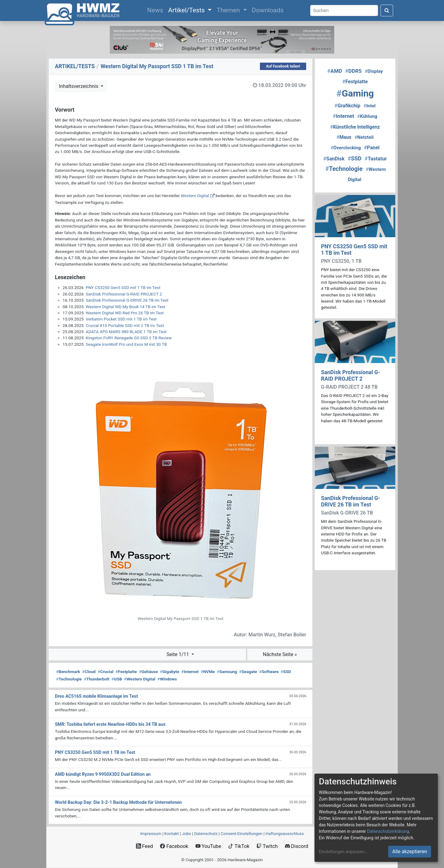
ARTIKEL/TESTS (75, 66)
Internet (190, 672)
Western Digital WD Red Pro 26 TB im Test (125, 313)
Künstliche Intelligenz (355, 127)
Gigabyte (170, 672)
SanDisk (334, 159)
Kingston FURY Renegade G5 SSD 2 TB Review (129, 338)
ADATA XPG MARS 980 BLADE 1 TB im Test (126, 332)
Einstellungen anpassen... (343, 852)
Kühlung (367, 116)
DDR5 (353, 71)
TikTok (239, 846)
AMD (335, 71)
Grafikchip (347, 106)
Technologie (69, 679)
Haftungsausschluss (285, 833)
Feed (144, 846)
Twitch (267, 846)
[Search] (344, 11)
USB (117, 679)
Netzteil (364, 137)
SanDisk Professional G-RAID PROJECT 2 (124, 294)
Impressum (151, 833)
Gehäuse (149, 672)
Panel (372, 148)
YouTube (208, 846)
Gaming (355, 93)
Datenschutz (206, 833)
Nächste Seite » (280, 654)
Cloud (89, 672)
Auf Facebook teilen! (283, 66)
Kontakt (172, 833)
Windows (167, 679)
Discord (297, 846)
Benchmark (68, 672)
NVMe (208, 672)
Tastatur (376, 159)
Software (269, 672)
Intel (370, 106)
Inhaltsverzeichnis (79, 86)
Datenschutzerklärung (388, 831)
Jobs (187, 833)
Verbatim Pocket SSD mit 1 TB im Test (121, 319)
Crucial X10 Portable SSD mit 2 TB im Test (125, 325)
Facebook (174, 846)
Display (374, 71)
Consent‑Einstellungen (242, 833)
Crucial (106, 672)
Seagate (248, 672)
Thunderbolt (97, 679)
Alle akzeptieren (410, 851)
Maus (344, 137)
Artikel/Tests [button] (187, 10)
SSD (286, 672)
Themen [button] (229, 10)
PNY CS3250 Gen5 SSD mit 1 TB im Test (123, 287)
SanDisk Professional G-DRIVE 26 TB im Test (127, 300)
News (156, 10)
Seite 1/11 (178, 654)
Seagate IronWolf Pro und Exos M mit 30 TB (126, 344)
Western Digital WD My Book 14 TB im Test (125, 307)
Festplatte (126, 672)
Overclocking (346, 148)
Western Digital (195, 196)
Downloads (268, 10)
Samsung (227, 672)
